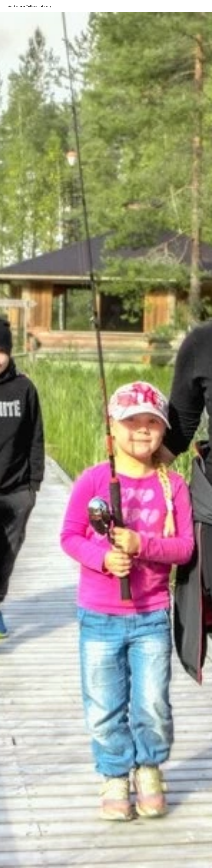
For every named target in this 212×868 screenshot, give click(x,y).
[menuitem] (174, 6)
